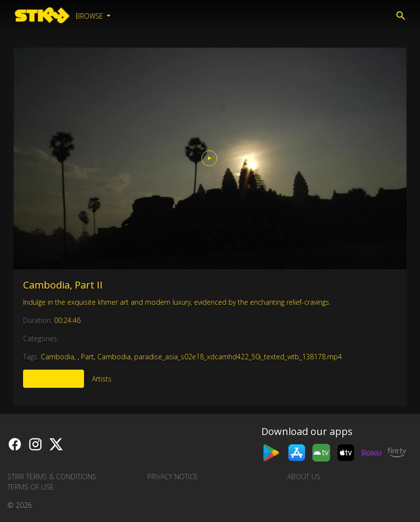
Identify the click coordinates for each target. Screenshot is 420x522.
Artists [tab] (102, 379)
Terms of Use (31, 487)
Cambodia (57, 357)
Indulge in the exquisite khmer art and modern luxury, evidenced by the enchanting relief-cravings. (177, 302)
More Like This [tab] (54, 379)
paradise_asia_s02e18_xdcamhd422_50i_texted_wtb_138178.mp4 (238, 357)
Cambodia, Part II (63, 285)
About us (304, 477)
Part (87, 357)
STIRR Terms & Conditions (52, 477)
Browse (90, 16)
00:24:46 (67, 320)
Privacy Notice (173, 477)
